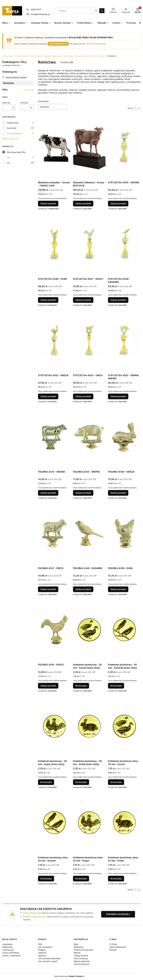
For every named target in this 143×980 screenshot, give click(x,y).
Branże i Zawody (98, 56)
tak (8, 157)
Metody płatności (82, 961)
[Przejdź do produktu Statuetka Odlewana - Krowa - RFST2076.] (89, 148)
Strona (130, 108)
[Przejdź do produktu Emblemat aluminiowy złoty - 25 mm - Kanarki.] (54, 823)
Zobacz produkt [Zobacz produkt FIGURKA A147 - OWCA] (48, 589)
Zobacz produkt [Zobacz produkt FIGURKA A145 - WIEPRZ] (83, 493)
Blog (76, 944)
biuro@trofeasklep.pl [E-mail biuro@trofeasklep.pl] (40, 14)
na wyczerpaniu (14, 133)
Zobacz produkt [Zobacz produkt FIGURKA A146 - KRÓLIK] (118, 493)
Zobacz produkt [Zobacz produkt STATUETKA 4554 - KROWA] (118, 203)
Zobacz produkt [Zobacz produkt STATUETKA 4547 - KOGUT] (83, 300)
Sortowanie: (43, 101)
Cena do (24, 103)
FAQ (40, 944)
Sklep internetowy (68, 976)
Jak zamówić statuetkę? (49, 958)
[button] (102, 11)
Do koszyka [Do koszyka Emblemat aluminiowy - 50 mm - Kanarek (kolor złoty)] (116, 686)
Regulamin (79, 947)
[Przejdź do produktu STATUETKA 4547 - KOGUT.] (89, 244)
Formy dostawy (81, 958)
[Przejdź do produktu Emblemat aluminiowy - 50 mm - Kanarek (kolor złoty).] (124, 630)
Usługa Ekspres (81, 956)
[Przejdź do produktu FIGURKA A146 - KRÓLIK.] (124, 437)
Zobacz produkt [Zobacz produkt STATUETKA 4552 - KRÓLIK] (48, 396)
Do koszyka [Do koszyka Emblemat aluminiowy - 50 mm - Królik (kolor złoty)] (81, 782)
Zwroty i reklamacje (11, 956)
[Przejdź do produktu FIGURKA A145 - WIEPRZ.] (89, 437)
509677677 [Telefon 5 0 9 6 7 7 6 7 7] (36, 9)
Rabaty (77, 953)
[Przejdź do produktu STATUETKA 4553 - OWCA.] (89, 341)
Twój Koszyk (8, 950)
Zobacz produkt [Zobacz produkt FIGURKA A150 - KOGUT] (48, 686)
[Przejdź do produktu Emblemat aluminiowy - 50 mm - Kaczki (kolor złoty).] (89, 630)
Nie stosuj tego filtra (16, 152)
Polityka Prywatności (84, 950)
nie (8, 163)
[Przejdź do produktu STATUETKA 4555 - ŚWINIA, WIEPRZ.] (124, 341)
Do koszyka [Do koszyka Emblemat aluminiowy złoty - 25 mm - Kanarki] (46, 879)
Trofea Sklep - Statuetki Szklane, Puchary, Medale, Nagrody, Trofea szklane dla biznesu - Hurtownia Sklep (45, 56)
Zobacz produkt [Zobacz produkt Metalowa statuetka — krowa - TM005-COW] (48, 203)
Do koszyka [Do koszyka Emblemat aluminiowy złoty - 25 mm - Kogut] (81, 879)
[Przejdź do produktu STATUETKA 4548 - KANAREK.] (124, 244)
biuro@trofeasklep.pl (96, 44)
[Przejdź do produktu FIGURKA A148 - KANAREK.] (89, 533)
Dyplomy (42, 956)
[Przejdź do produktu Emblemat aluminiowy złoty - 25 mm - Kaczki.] (124, 726)
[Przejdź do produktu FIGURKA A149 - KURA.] (124, 533)
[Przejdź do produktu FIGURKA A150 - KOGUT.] (54, 630)
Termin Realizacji (82, 964)
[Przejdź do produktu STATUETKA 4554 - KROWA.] (124, 148)
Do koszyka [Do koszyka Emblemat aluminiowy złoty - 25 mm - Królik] (116, 879)
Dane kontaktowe (118, 947)
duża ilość (12, 128)
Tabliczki (42, 953)
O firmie (113, 944)
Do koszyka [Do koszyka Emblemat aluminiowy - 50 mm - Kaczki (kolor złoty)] (81, 686)
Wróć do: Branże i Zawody (14, 77)
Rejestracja (7, 947)
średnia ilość (13, 123)
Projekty (42, 950)
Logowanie (7, 944)
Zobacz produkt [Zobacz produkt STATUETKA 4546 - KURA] (48, 300)
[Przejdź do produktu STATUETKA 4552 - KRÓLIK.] (54, 341)
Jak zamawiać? (57, 44)
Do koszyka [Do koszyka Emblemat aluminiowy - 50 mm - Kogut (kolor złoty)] (46, 782)
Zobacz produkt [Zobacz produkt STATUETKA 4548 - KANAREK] (118, 300)
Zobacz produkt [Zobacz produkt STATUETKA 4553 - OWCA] (83, 396)
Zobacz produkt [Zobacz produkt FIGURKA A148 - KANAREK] (83, 589)
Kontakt (113, 950)
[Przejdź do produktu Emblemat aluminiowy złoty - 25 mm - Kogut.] (89, 823)
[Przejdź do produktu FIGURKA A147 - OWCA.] (54, 533)
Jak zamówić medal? (48, 961)
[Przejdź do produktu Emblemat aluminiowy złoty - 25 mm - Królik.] (124, 823)
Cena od (6, 103)
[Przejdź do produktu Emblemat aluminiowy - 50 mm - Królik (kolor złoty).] (89, 726)
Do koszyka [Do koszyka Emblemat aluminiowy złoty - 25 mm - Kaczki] (116, 782)
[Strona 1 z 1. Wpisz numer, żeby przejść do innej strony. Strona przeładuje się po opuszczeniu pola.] (136, 108)
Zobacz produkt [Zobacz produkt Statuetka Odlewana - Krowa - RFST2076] (83, 203)
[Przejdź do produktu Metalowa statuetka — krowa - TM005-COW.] (54, 148)
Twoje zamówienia (11, 953)
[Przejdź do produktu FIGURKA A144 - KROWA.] (54, 437)
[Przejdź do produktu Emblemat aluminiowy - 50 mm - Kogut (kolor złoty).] (54, 726)
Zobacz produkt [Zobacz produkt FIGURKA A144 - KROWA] (48, 493)
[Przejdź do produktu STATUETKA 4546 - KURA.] (54, 244)
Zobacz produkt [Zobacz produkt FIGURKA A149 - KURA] (118, 589)
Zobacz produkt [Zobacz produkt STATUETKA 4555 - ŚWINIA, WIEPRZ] (118, 396)
